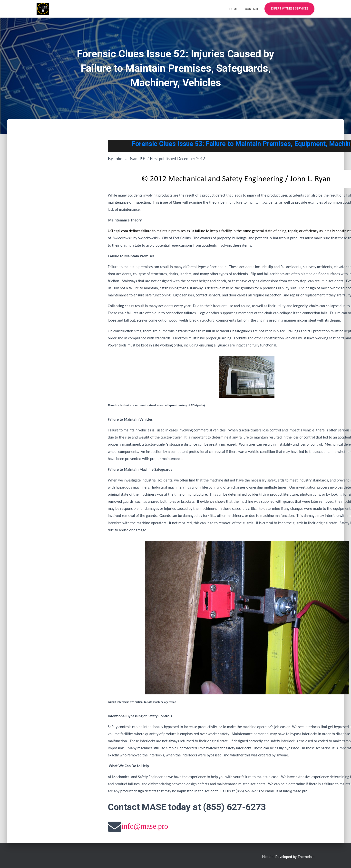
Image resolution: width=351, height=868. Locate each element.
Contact (252, 9)
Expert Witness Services (289, 9)
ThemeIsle (306, 857)
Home (234, 9)
